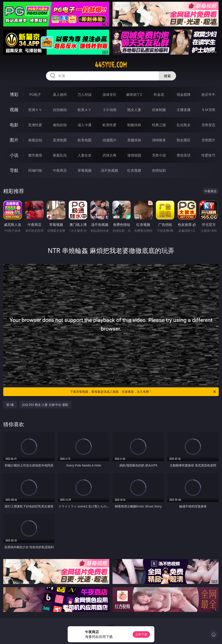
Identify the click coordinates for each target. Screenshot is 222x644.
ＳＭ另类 (208, 110)
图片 (14, 140)
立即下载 (141, 634)
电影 (14, 125)
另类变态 (208, 125)
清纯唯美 (159, 140)
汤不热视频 (109, 170)
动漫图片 (109, 140)
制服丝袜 (134, 125)
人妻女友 (85, 155)
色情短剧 (159, 170)
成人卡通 (85, 125)
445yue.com (111, 65)
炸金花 (159, 95)
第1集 (10, 405)
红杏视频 (134, 170)
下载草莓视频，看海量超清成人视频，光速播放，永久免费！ (143, 392)
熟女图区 (184, 140)
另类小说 (159, 155)
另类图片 (208, 140)
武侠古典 (109, 155)
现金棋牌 (184, 95)
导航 (14, 170)
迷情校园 (134, 155)
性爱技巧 (208, 155)
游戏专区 (109, 95)
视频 (14, 110)
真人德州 (60, 95)
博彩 (14, 94)
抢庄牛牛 (208, 95)
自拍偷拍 (60, 110)
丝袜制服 (159, 110)
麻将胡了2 (134, 95)
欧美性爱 (109, 125)
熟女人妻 (134, 110)
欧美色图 (85, 140)
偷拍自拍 (60, 125)
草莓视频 (85, 170)
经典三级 (159, 125)
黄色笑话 (184, 155)
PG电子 (35, 95)
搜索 (167, 76)
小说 (14, 155)
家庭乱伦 (60, 155)
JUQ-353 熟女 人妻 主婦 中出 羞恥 (45, 405)
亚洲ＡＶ (35, 110)
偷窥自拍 (35, 140)
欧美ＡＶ (85, 110)
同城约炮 (35, 170)
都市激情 (35, 155)
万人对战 (85, 95)
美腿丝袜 (134, 140)
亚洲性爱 (35, 125)
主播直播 (184, 110)
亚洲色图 (60, 140)
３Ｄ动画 (109, 110)
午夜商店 (60, 170)
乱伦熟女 (184, 125)
